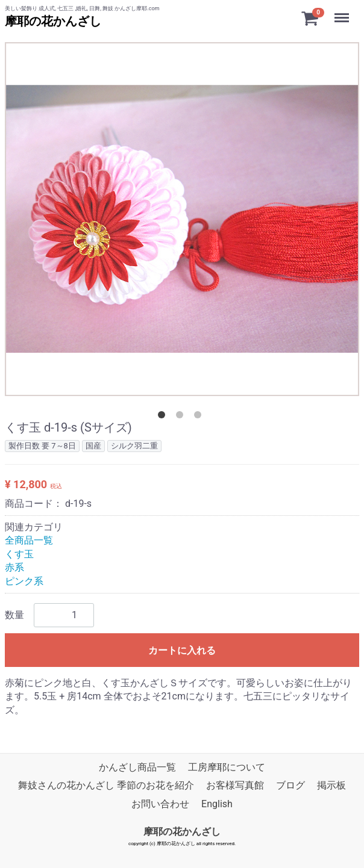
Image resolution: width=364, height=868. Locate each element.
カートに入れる (182, 650)
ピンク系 (24, 581)
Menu (343, 12)
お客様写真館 (235, 785)
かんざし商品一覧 (137, 767)
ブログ (290, 785)
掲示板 (331, 785)
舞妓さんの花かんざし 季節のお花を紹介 (106, 785)
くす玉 (19, 554)
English (217, 804)
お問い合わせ (160, 804)
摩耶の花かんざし (53, 21)
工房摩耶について (227, 767)
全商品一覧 (29, 540)
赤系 (14, 567)
